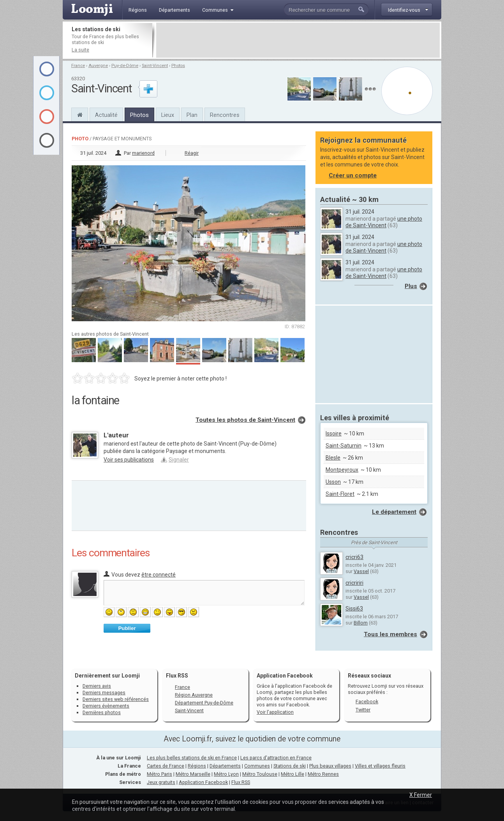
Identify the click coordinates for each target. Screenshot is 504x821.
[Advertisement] (298, 40)
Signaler (179, 460)
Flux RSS (177, 676)
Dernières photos (102, 712)
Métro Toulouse (260, 774)
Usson (333, 482)
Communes (257, 766)
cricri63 (354, 557)
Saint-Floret (340, 494)
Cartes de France (166, 766)
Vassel (361, 571)
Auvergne (98, 66)
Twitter (363, 710)
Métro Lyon (226, 774)
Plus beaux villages (330, 766)
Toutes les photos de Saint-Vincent (245, 420)
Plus (411, 286)
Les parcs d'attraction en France (276, 758)
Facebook (367, 702)
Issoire (334, 434)
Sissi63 (354, 609)
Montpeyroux (342, 470)
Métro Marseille (193, 774)
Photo (80, 139)
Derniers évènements (106, 706)
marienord (143, 153)
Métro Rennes (323, 774)
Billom (361, 623)
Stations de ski (290, 766)
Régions (197, 766)
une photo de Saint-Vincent (384, 222)
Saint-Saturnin (344, 446)
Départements (225, 766)
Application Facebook (203, 782)
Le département (394, 512)
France (78, 66)
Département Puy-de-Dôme (204, 703)
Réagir (192, 153)
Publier (127, 628)
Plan (192, 115)
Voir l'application (275, 712)
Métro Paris (159, 774)
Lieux (168, 115)
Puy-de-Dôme (125, 66)
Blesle (333, 458)
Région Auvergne (194, 695)
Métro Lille (293, 774)
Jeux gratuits (161, 782)
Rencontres (225, 115)
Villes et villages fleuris (380, 766)
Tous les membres (390, 634)
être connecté (159, 575)
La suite (80, 50)
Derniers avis (97, 686)
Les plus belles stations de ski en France (192, 758)
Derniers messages (104, 693)
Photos (178, 66)
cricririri (354, 583)
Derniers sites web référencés (116, 699)
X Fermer (421, 795)
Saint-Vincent (155, 66)
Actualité (106, 115)
